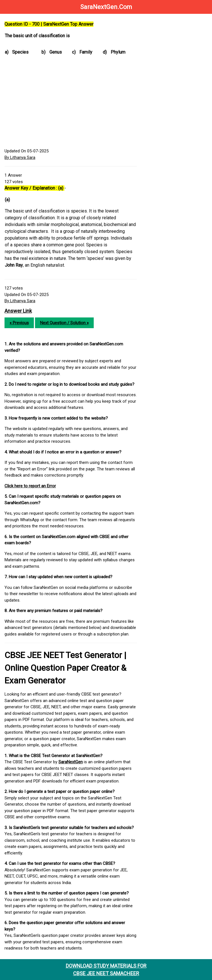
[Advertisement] (71, 103)
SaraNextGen (71, 762)
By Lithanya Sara (20, 157)
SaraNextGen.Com (106, 7)
